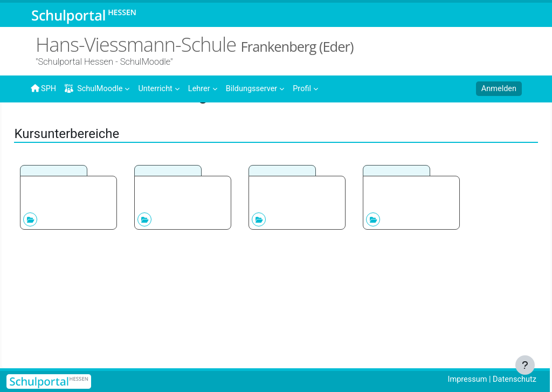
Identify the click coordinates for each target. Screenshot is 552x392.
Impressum (465, 380)
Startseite (48, 125)
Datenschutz (513, 380)
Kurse (74, 122)
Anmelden (498, 89)
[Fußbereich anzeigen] (525, 365)
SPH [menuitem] (44, 88)
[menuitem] (161, 88)
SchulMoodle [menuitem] (95, 89)
